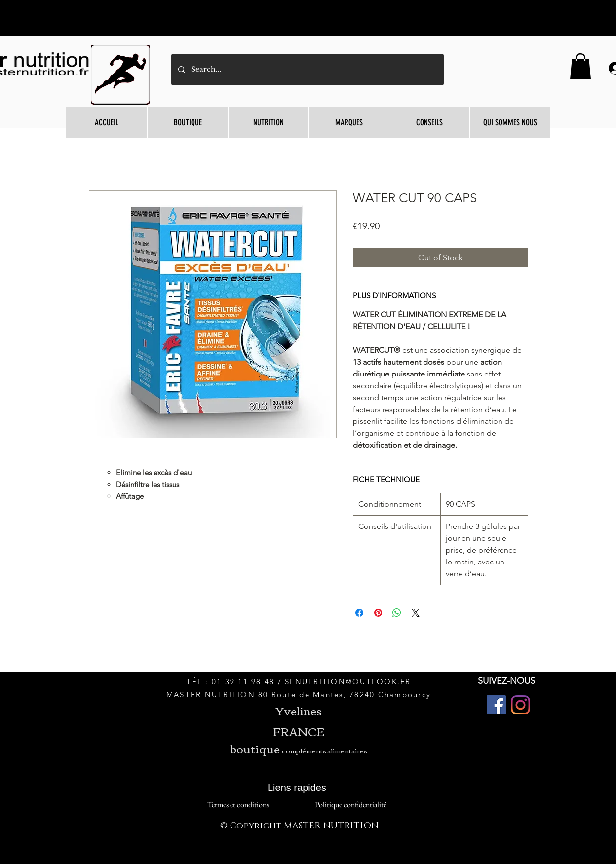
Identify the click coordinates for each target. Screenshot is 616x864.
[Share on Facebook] (359, 613)
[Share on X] (416, 613)
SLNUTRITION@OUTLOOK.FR (348, 682)
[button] (580, 66)
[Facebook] (496, 705)
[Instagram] (520, 705)
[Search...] (307, 70)
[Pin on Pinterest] (378, 613)
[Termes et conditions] (238, 805)
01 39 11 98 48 (243, 682)
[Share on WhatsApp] (397, 613)
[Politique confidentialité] (350, 805)
